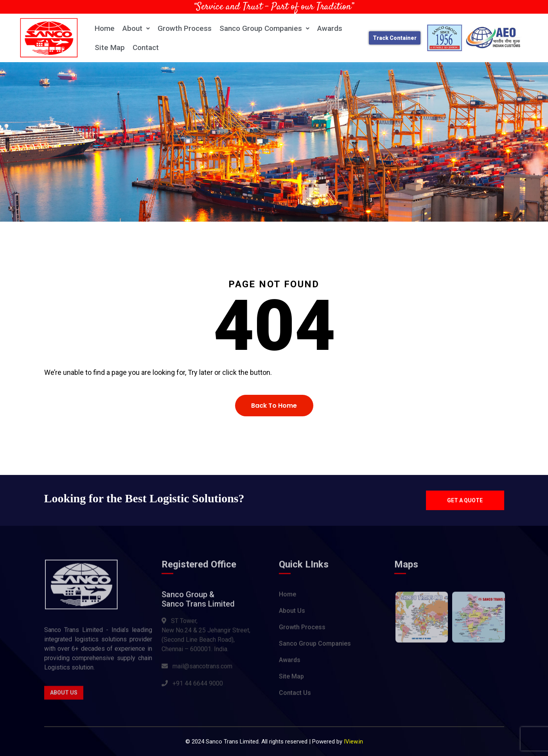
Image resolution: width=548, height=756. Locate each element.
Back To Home (274, 406)
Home (105, 28)
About (136, 28)
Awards (330, 28)
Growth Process (185, 28)
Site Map (110, 47)
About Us (64, 695)
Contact (146, 47)
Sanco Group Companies (264, 28)
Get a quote (465, 500)
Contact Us (295, 696)
